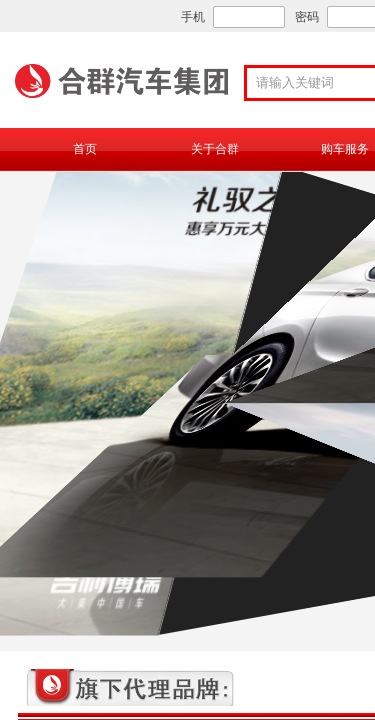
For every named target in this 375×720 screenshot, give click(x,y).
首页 (85, 149)
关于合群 (215, 149)
